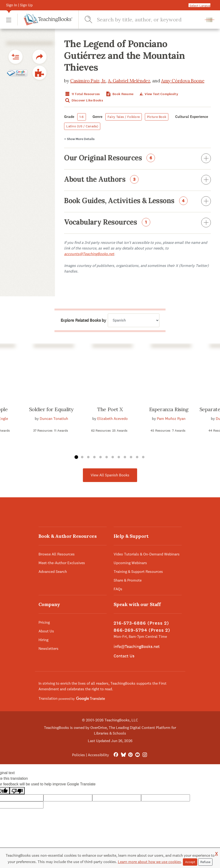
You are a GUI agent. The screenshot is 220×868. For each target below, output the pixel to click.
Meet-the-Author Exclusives (62, 563)
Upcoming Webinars (130, 563)
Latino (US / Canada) (82, 126)
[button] (9, 20)
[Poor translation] (17, 791)
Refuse (205, 862)
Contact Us (124, 656)
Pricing (44, 622)
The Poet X (110, 409)
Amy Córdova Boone (183, 81)
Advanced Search (53, 572)
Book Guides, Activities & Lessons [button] (137, 201)
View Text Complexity (158, 94)
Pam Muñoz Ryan (171, 419)
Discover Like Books (84, 100)
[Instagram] (145, 755)
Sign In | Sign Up (19, 5)
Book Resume (119, 94)
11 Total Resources (82, 94)
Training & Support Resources (138, 572)
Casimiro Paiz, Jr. (88, 81)
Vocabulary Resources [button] (137, 223)
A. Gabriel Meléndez (129, 81)
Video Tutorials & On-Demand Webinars (147, 554)
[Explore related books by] (134, 320)
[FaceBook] (116, 755)
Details (79, 139)
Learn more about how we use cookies (149, 862)
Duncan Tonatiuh (54, 419)
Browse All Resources (57, 554)
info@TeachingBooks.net (137, 646)
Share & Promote (128, 580)
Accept (190, 862)
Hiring (43, 640)
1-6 (82, 117)
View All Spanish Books (110, 475)
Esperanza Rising (169, 409)
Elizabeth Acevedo (112, 419)
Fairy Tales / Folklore (124, 117)
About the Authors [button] (137, 180)
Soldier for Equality (51, 409)
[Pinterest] (130, 755)
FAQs (118, 589)
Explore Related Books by (83, 320)
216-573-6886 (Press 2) (141, 623)
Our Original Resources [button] (137, 159)
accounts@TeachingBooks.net (89, 254)
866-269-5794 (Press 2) (142, 630)
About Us (46, 631)
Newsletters (48, 649)
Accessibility (98, 755)
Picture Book (157, 117)
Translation (72, 698)
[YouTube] (137, 755)
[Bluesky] (123, 755)
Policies (79, 755)
